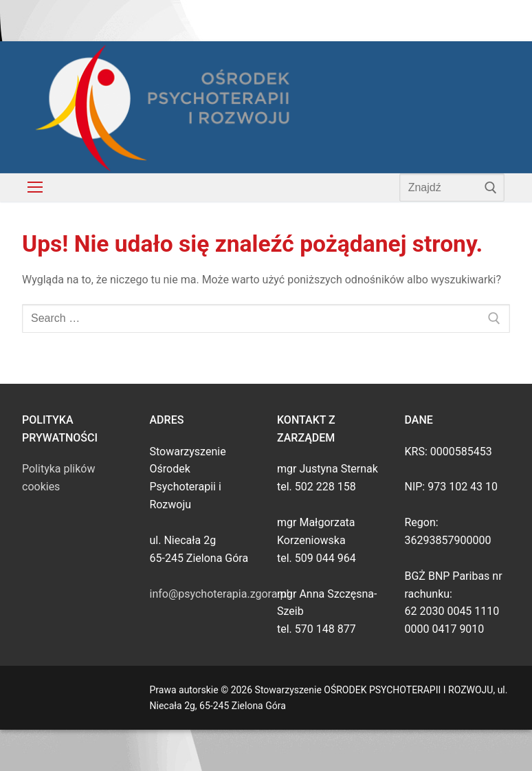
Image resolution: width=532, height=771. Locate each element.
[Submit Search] (491, 187)
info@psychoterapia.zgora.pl (220, 594)
